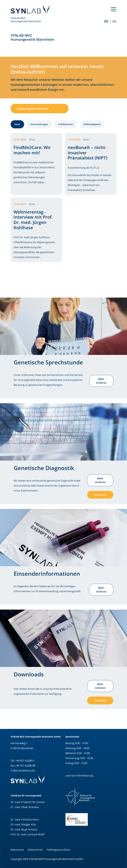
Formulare (100, 495)
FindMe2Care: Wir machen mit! (32, 150)
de (106, 21)
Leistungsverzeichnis (33, 109)
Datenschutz (35, 850)
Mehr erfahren (101, 381)
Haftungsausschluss (59, 850)
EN (114, 21)
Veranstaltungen (39, 124)
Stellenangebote (92, 124)
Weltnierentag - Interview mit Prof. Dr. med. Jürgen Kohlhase (33, 220)
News (17, 124)
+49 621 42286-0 (25, 761)
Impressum (17, 850)
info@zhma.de (27, 771)
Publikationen (66, 124)
